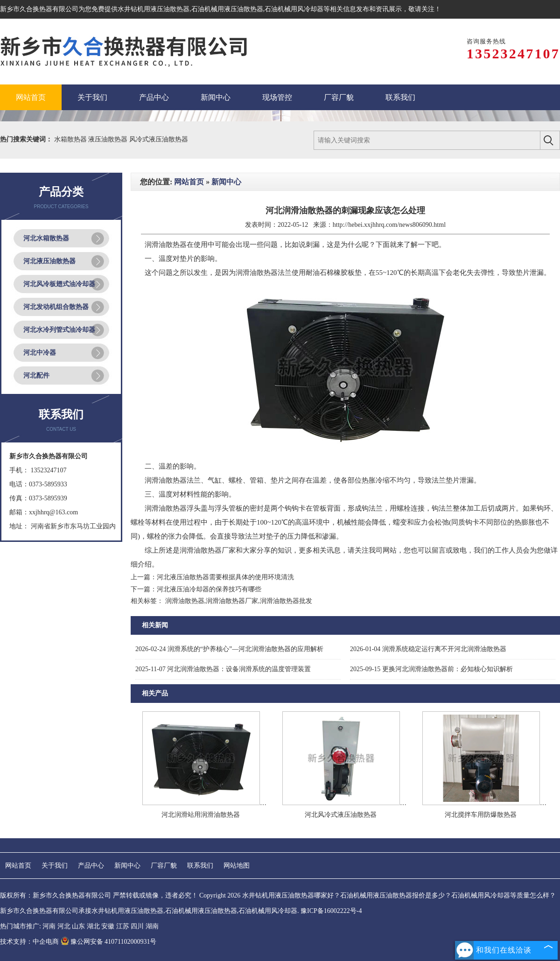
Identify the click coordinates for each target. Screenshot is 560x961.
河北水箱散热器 (46, 238)
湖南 (152, 926)
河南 (49, 926)
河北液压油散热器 (49, 261)
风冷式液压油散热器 (159, 139)
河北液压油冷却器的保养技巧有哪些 (209, 589)
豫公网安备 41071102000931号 (109, 942)
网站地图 (237, 866)
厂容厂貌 (164, 866)
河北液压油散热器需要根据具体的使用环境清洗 (225, 577)
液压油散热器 (109, 139)
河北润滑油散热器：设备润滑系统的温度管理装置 (223, 669)
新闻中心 (226, 182)
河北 (64, 926)
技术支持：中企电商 (29, 942)
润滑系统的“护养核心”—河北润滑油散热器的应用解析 (229, 649)
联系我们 (200, 866)
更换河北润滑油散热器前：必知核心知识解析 (431, 669)
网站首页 (189, 182)
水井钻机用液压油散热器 (154, 9)
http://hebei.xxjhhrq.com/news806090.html (389, 225)
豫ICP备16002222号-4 (331, 911)
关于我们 (55, 866)
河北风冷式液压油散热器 (341, 815)
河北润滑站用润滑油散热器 (201, 815)
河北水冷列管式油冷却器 (59, 330)
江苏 (123, 926)
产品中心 (91, 866)
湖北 (93, 926)
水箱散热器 (71, 139)
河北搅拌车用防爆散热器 (481, 815)
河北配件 (36, 375)
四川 (137, 926)
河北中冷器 (40, 353)
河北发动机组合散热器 (56, 307)
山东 (78, 926)
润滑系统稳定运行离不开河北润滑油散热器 (428, 649)
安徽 (108, 926)
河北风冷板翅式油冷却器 (59, 284)
